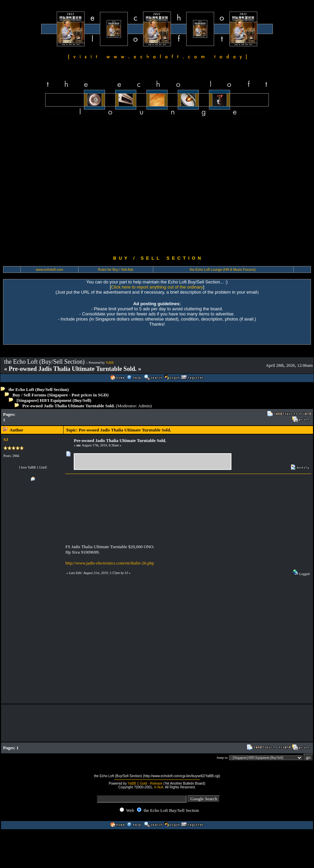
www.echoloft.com (49, 270)
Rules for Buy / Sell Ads (116, 270)
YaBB (110, 363)
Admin (144, 406)
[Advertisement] (64, 186)
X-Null (159, 787)
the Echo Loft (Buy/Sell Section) (39, 389)
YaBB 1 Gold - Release (145, 783)
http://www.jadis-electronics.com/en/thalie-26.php (110, 563)
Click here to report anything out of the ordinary (157, 287)
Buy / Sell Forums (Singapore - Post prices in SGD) (61, 395)
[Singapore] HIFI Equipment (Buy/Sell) (54, 400)
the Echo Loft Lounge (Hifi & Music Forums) (223, 270)
